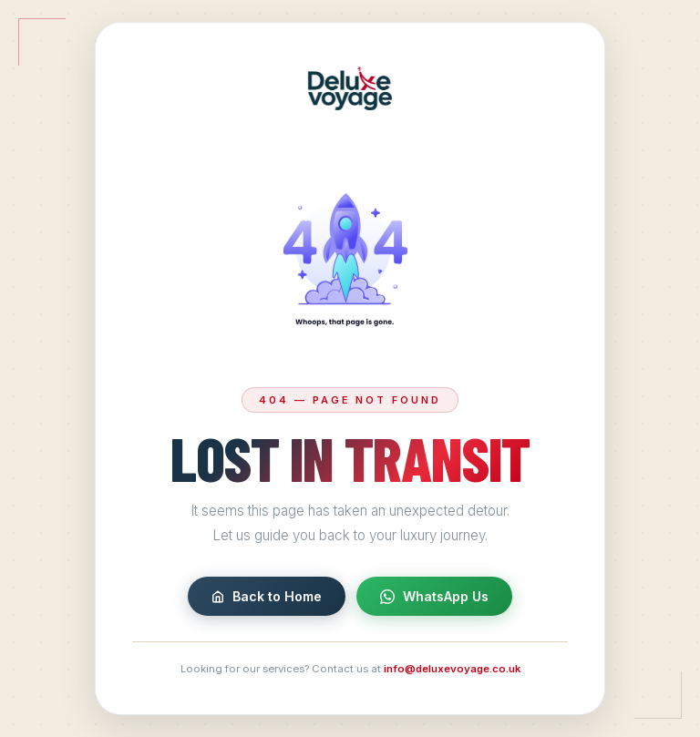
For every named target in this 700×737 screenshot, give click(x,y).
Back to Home (267, 597)
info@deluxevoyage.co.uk (452, 670)
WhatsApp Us (434, 597)
